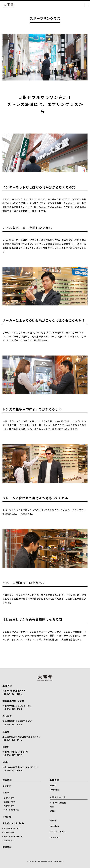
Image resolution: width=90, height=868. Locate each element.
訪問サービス (9, 840)
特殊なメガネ (9, 806)
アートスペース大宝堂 (58, 803)
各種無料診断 (9, 832)
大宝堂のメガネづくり (13, 823)
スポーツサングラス (11, 810)
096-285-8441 (14, 740)
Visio (6, 762)
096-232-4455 (14, 724)
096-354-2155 (14, 694)
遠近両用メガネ (10, 802)
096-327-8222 (14, 755)
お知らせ (7, 817)
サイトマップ (55, 837)
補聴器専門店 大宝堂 (13, 701)
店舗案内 (7, 847)
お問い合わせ (55, 826)
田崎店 (6, 747)
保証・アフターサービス (13, 836)
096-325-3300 (14, 709)
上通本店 (7, 686)
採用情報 (53, 821)
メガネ (6, 793)
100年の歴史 (54, 790)
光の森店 (7, 716)
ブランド (7, 786)
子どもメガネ (9, 798)
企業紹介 (53, 785)
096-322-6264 (14, 770)
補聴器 (52, 811)
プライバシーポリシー (58, 832)
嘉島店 (6, 732)
